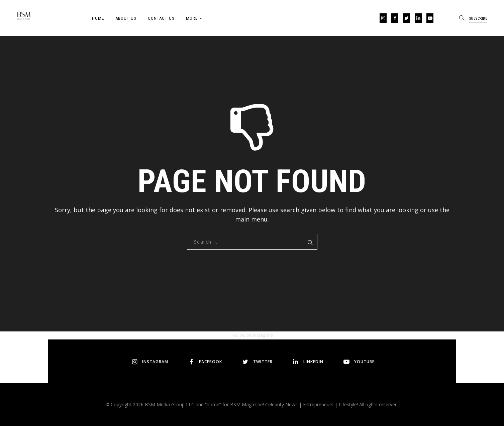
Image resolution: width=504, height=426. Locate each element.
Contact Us (161, 18)
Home (98, 18)
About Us (126, 18)
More (192, 18)
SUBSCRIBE (478, 19)
